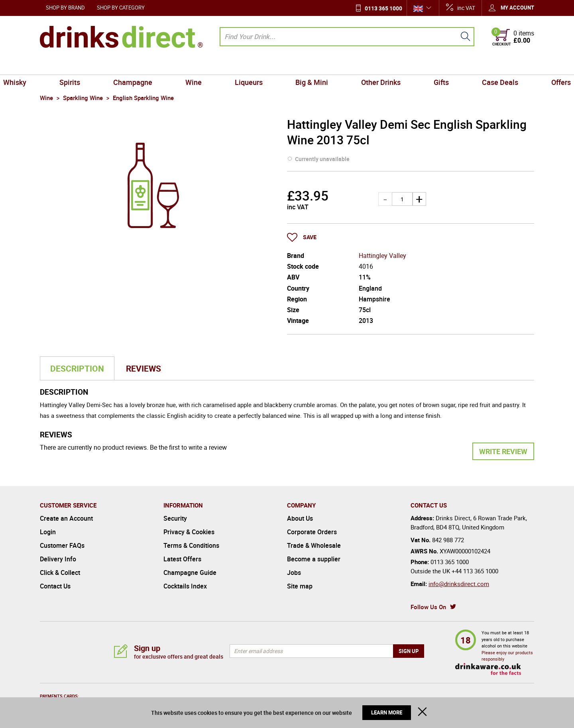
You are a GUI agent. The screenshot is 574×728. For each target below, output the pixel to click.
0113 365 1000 (383, 8)
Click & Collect (60, 573)
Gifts (419, 65)
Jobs (294, 573)
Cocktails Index (185, 586)
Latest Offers (182, 559)
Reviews (143, 368)
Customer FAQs (62, 545)
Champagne (155, 65)
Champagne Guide (190, 573)
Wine (207, 65)
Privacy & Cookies (189, 532)
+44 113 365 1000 (475, 571)
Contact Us (55, 586)
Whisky (55, 65)
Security (175, 518)
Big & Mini (307, 65)
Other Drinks (368, 65)
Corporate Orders (312, 532)
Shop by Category (121, 8)
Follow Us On (428, 607)
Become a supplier (314, 559)
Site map (300, 586)
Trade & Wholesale (314, 545)
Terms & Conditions (191, 545)
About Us (300, 518)
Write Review (503, 451)
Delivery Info (58, 559)
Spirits (101, 65)
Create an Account (66, 518)
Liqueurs (253, 65)
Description (77, 368)
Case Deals (469, 65)
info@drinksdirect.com (459, 584)
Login (48, 532)
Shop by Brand (65, 8)
